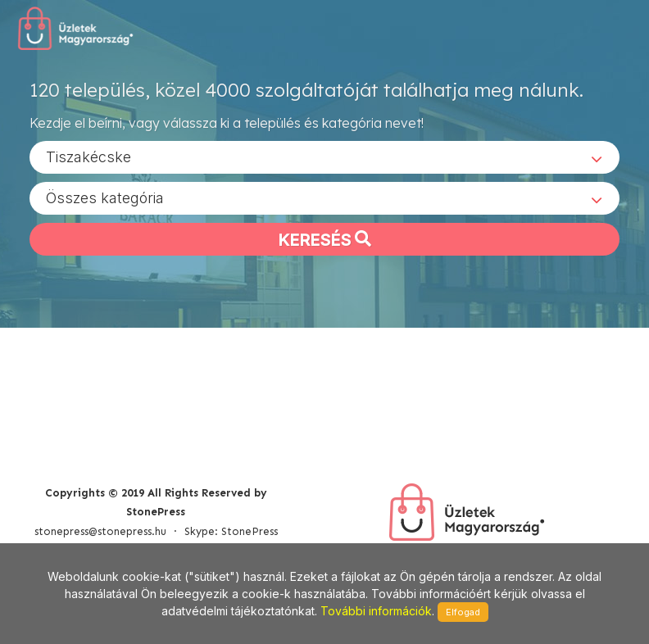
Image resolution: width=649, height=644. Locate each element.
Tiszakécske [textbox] (88, 156)
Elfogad (463, 612)
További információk (376, 611)
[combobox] (324, 156)
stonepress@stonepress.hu (100, 531)
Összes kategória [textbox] (105, 197)
